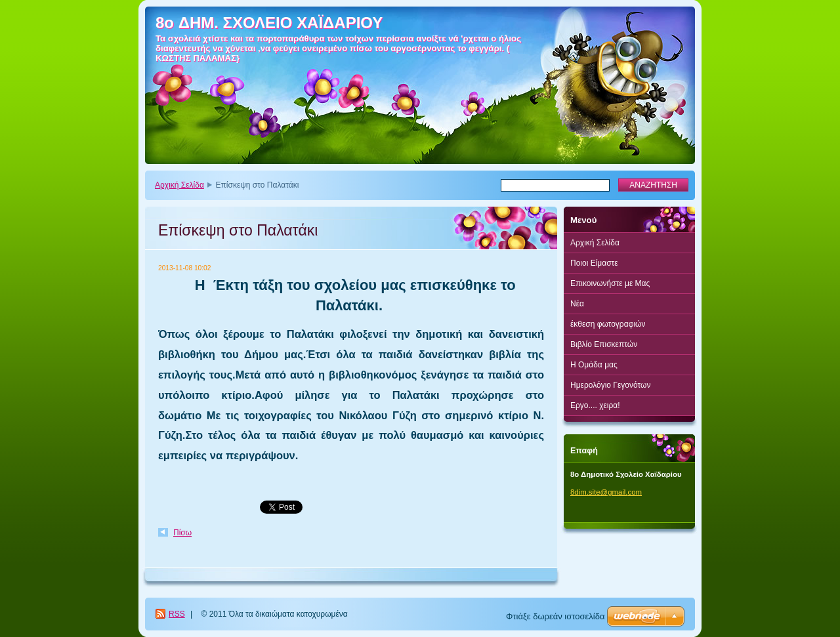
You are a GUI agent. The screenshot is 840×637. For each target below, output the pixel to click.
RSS (177, 614)
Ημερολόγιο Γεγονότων (610, 385)
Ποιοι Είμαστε (594, 263)
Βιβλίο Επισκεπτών (604, 344)
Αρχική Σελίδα (179, 185)
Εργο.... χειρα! (595, 405)
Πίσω (182, 533)
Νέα (577, 304)
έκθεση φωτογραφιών (608, 324)
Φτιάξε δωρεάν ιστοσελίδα (555, 616)
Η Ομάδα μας (594, 365)
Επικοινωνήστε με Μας (610, 283)
